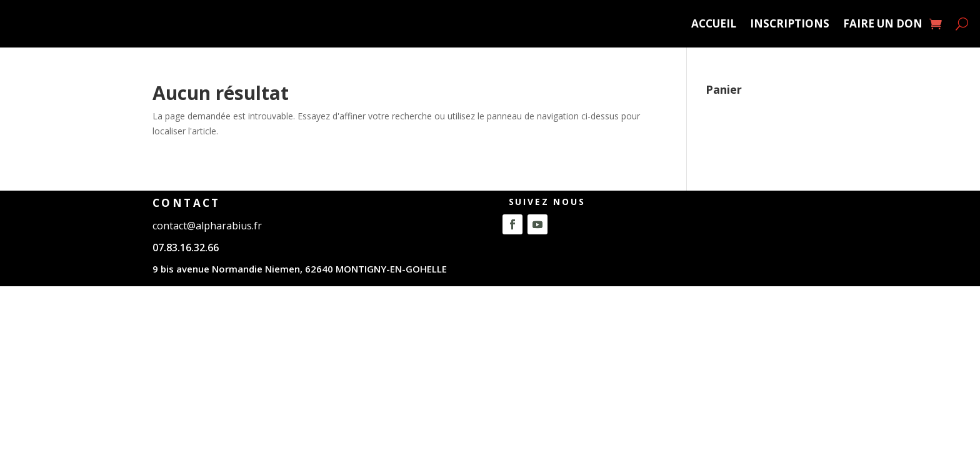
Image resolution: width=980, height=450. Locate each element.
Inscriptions (790, 23)
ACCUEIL (714, 23)
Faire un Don (883, 23)
